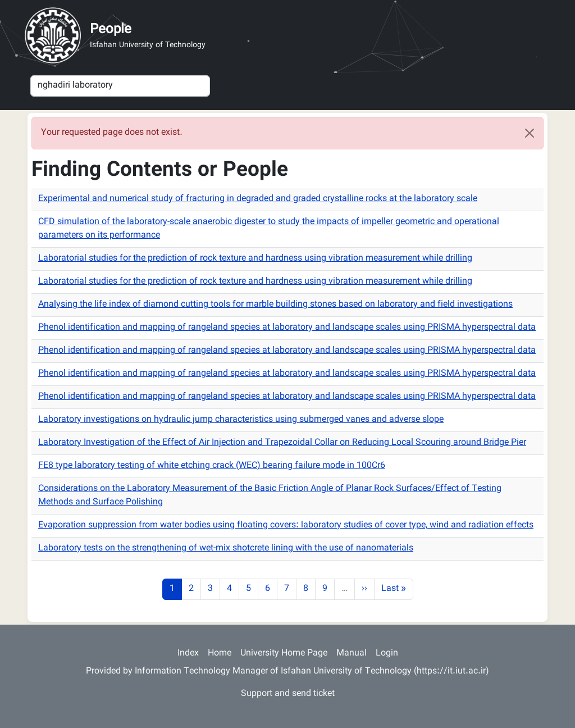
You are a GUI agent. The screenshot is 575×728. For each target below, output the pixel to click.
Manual (352, 654)
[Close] (530, 133)
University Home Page (284, 654)
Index (188, 654)
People (111, 30)
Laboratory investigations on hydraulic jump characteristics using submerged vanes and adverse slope (241, 420)
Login (387, 654)
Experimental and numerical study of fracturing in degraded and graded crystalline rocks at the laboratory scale (258, 199)
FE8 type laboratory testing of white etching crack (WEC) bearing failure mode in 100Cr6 (212, 466)
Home (220, 654)
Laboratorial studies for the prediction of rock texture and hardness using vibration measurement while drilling (255, 259)
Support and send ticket (288, 694)
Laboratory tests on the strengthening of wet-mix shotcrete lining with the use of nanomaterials (226, 549)
